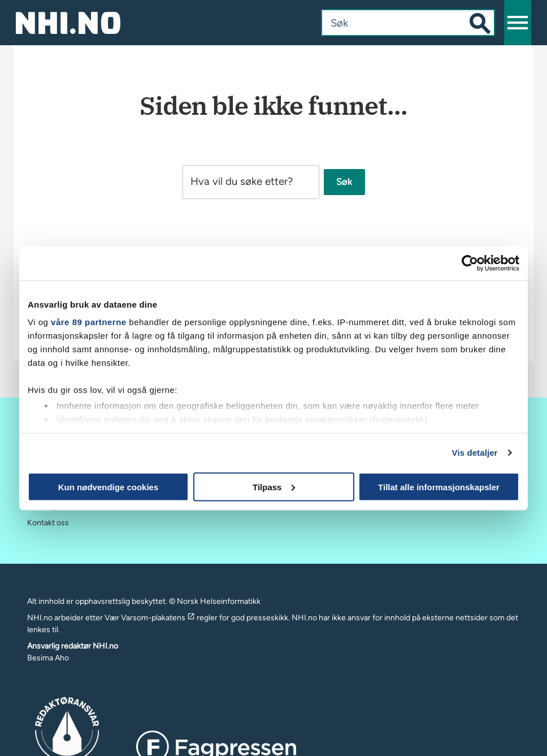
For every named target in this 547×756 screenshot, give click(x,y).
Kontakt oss (48, 523)
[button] (518, 23)
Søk (344, 182)
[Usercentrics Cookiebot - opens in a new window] (470, 263)
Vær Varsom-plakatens (150, 618)
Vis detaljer (475, 453)
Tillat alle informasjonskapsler (439, 487)
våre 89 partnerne (89, 322)
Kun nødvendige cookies (108, 487)
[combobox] (397, 23)
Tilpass (274, 487)
